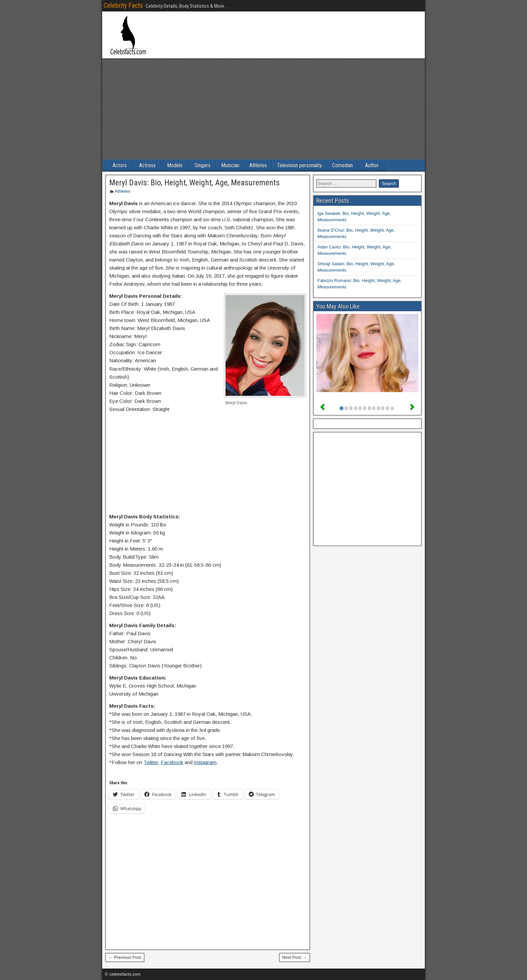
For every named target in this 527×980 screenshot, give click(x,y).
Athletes (258, 165)
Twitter (151, 762)
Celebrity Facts (123, 5)
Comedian (342, 165)
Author (372, 165)
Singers (202, 165)
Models (175, 165)
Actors (120, 165)
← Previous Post (125, 957)
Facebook (172, 762)
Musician (230, 165)
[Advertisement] (263, 109)
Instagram (205, 762)
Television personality (299, 165)
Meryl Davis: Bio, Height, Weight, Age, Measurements (194, 183)
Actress (147, 165)
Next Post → (295, 957)
